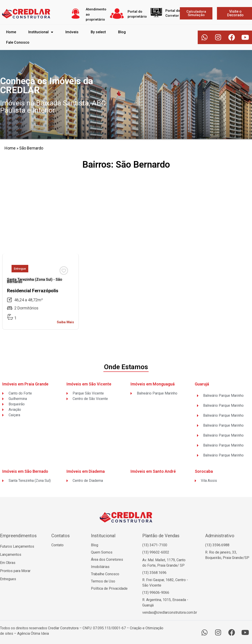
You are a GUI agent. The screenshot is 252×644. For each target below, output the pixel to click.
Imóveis (72, 32)
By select (98, 32)
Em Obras (8, 563)
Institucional (41, 32)
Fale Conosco (18, 42)
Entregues (8, 579)
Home (11, 32)
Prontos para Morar (15, 571)
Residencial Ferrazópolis (33, 291)
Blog (122, 32)
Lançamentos (11, 555)
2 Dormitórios (26, 308)
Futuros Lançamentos (17, 546)
